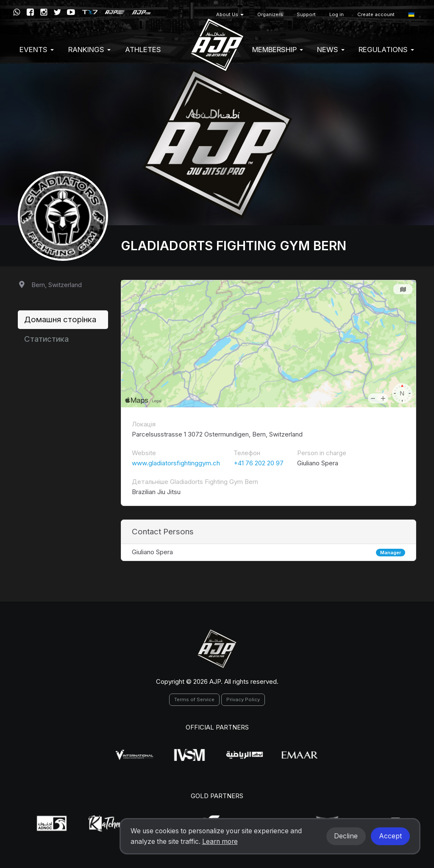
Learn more (220, 842)
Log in (337, 14)
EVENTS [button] (37, 50)
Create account (376, 14)
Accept (390, 836)
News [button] (331, 50)
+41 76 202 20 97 (259, 463)
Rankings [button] (89, 50)
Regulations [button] (386, 50)
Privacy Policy (243, 699)
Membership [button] (278, 50)
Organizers (270, 14)
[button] (411, 15)
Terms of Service (194, 699)
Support (306, 14)
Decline (346, 836)
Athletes (143, 50)
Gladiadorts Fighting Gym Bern (234, 246)
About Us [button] (230, 14)
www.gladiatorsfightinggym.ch (176, 463)
